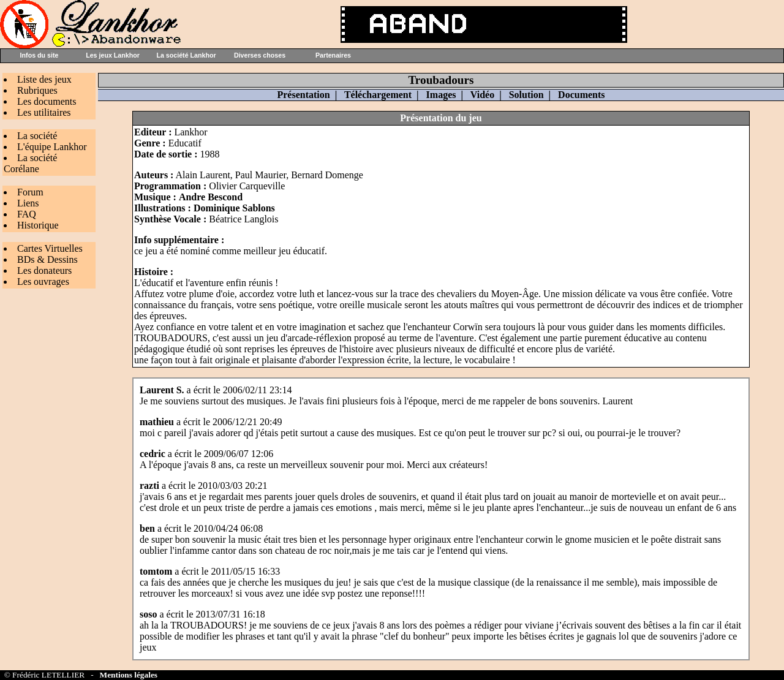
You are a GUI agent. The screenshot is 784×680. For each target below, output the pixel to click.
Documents (581, 95)
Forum (30, 192)
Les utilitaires (44, 112)
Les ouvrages (43, 281)
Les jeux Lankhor (113, 55)
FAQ (27, 214)
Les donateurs (44, 270)
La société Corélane (30, 163)
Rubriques (37, 90)
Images (441, 95)
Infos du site (40, 55)
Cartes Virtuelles (50, 248)
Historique (38, 225)
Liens (28, 203)
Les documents (47, 101)
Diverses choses (260, 55)
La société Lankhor (186, 55)
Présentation (303, 95)
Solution (526, 95)
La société (37, 136)
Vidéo (482, 95)
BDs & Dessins (47, 259)
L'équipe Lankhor (52, 147)
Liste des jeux (44, 79)
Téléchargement (378, 95)
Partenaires (333, 55)
